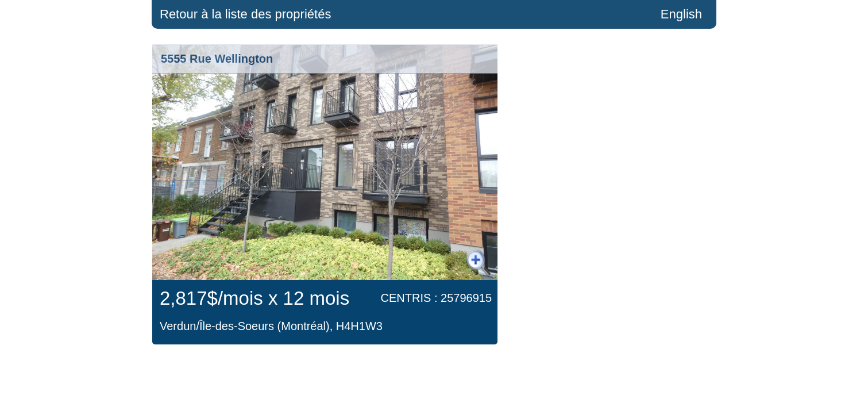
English (681, 14)
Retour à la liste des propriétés (245, 14)
